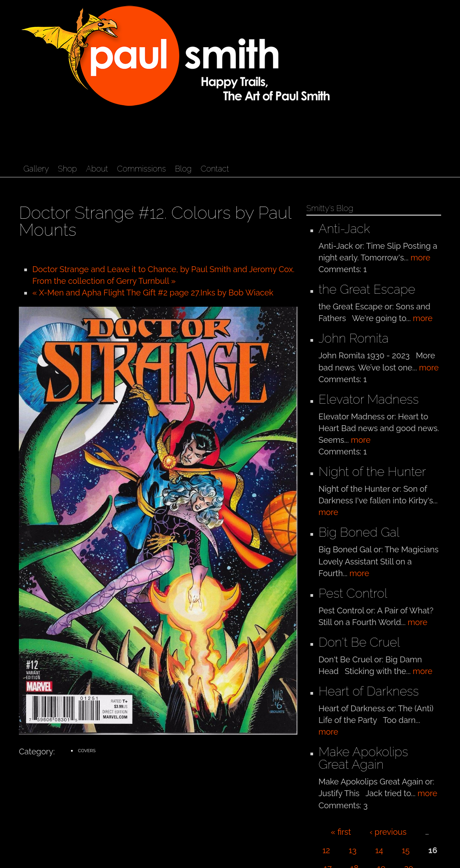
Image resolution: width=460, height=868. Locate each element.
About (97, 169)
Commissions (141, 169)
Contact (215, 169)
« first (341, 832)
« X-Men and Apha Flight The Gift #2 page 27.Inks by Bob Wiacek (153, 293)
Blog (183, 169)
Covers (87, 751)
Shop (67, 169)
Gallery (36, 169)
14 (379, 850)
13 (352, 850)
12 (326, 850)
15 (406, 850)
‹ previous (388, 832)
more (420, 258)
